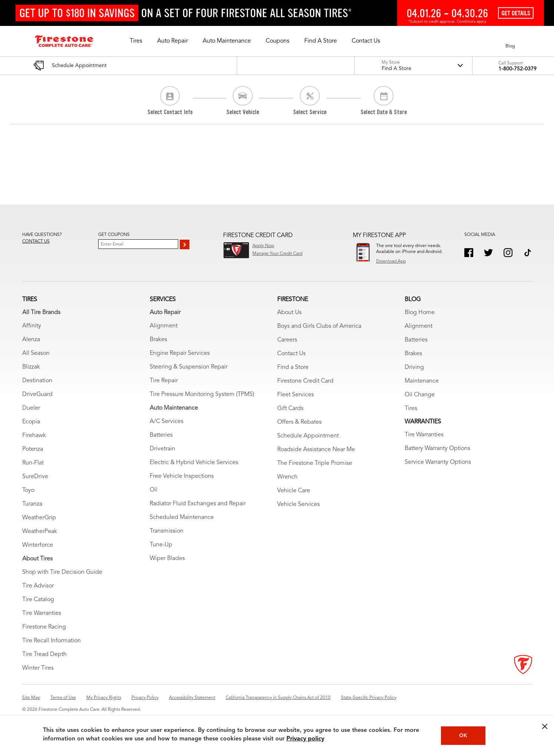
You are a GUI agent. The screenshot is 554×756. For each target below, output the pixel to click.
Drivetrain (162, 449)
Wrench (287, 477)
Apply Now (263, 246)
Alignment (164, 326)
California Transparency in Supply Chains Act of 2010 (278, 698)
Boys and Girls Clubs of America (319, 326)
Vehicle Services (298, 504)
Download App (391, 262)
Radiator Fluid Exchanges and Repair (198, 504)
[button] (136, 41)
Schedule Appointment (308, 436)
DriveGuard (37, 394)
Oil (154, 490)
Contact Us (291, 354)
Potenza (33, 449)
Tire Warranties (42, 613)
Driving (414, 367)
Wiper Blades (167, 559)
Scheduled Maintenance (182, 517)
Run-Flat (33, 463)
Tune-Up (161, 545)
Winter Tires (38, 668)
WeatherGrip (39, 518)
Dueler (31, 408)
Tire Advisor (38, 586)
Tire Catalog (38, 600)
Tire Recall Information (52, 641)
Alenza (31, 340)
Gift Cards (290, 409)
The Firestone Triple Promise (315, 463)
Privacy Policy (145, 698)
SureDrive (35, 477)
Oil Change (420, 395)
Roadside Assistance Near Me (316, 450)
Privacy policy (305, 739)
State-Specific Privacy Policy (369, 698)
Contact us (36, 242)
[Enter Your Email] (138, 244)
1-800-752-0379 (517, 69)
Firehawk (34, 436)
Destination (37, 381)
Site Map (31, 698)
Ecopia (31, 422)
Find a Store (293, 367)
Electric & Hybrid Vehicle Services (194, 463)
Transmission (167, 531)
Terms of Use (63, 698)
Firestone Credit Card (305, 381)
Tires (411, 409)
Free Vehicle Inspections (182, 476)
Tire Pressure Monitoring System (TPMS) (202, 394)
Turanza (32, 504)
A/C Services (167, 422)
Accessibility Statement (192, 698)
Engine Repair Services (180, 353)
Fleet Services (296, 395)
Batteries (161, 435)
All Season (36, 353)
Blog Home (420, 313)
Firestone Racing (44, 627)
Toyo (28, 490)
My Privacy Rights (104, 698)
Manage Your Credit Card (277, 254)
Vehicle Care (294, 491)
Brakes (158, 340)
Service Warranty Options (438, 462)
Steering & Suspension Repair (189, 367)
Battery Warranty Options (437, 449)
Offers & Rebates (299, 422)
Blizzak (31, 367)
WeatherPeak (40, 532)
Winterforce (38, 545)
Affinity (32, 326)
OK (463, 736)
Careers (287, 340)
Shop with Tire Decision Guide (62, 572)
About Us (289, 313)
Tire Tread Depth (44, 655)
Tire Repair (164, 381)
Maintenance (422, 381)
